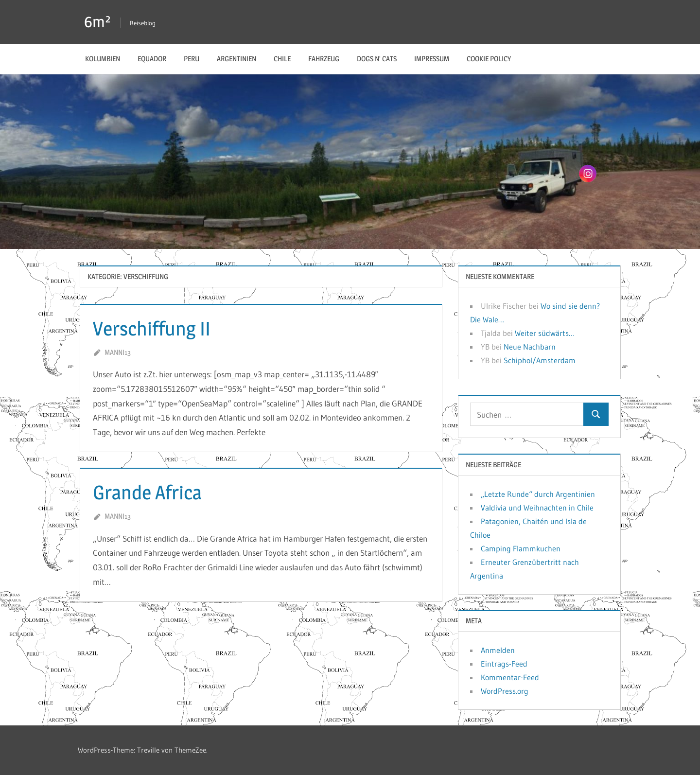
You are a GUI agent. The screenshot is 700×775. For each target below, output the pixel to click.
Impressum (432, 59)
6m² (97, 22)
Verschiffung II (152, 328)
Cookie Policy (489, 59)
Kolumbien (103, 59)
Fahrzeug (324, 59)
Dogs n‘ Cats (377, 59)
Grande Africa (147, 492)
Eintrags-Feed (504, 664)
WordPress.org (505, 691)
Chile (282, 59)
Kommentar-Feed (510, 677)
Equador (152, 59)
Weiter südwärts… (545, 333)
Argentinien (236, 59)
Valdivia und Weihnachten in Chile (537, 508)
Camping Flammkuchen (521, 548)
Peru (192, 59)
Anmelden (498, 650)
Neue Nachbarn (530, 347)
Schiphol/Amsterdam (540, 360)
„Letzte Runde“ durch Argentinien (538, 494)
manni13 (118, 352)
